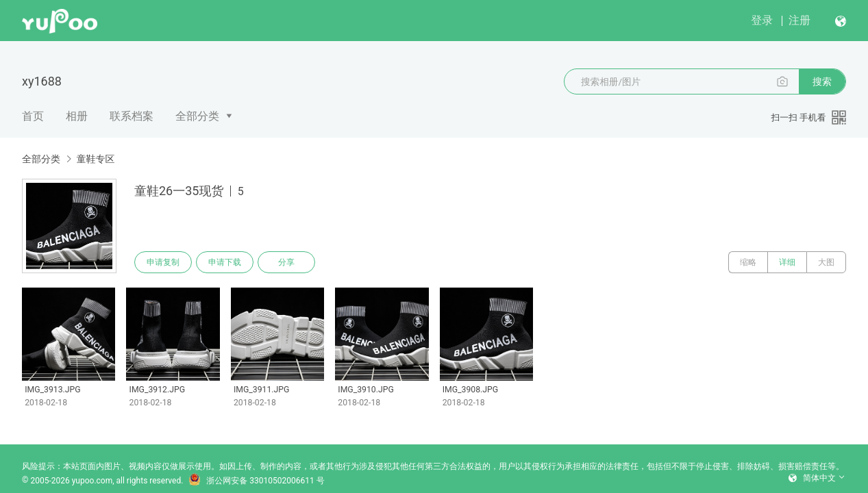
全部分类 (197, 116)
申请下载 (225, 262)
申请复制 (163, 262)
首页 (33, 116)
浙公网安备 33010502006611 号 (256, 481)
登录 (762, 20)
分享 (286, 262)
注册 (799, 20)
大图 (826, 262)
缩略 (748, 262)
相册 (77, 116)
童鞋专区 (95, 159)
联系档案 (132, 116)
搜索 (822, 81)
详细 (787, 262)
